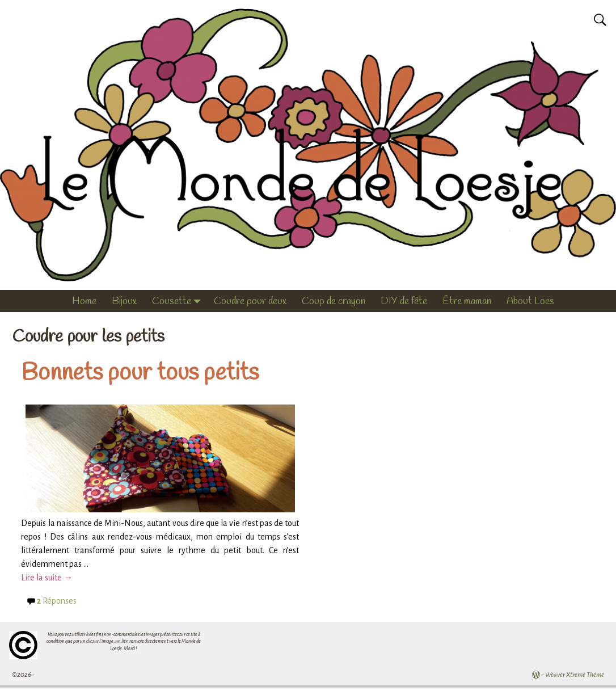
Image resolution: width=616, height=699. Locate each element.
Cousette (179, 301)
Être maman (467, 301)
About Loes (530, 301)
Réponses (57, 601)
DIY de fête (404, 301)
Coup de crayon (334, 301)
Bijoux (124, 301)
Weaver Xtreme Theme (575, 675)
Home (84, 301)
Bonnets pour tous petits (140, 373)
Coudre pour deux (250, 301)
